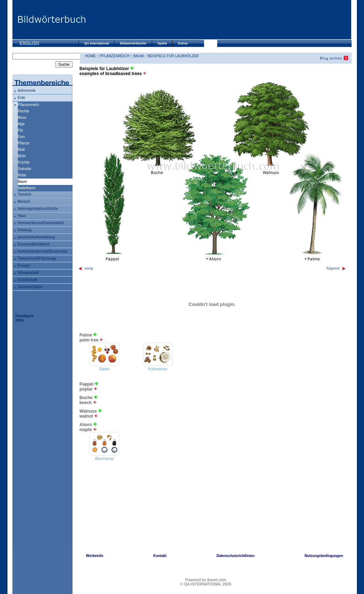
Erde (22, 98)
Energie (24, 266)
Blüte (22, 156)
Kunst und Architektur (34, 244)
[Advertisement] (219, 20)
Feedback (25, 316)
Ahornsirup (104, 458)
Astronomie (27, 91)
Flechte (24, 111)
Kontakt (160, 556)
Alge (21, 124)
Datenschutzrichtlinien (235, 556)
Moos (22, 118)
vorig (85, 268)
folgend (336, 268)
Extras (183, 43)
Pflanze (24, 143)
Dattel (104, 369)
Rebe (22, 175)
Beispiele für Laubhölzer (173, 56)
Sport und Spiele (30, 287)
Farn (22, 137)
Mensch (24, 201)
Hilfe (20, 320)
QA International (97, 43)
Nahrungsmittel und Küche (38, 209)
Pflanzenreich (29, 105)
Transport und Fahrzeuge (37, 258)
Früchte (24, 162)
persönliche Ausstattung (36, 237)
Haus (22, 216)
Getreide (25, 169)
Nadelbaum (27, 188)
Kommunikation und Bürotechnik (43, 251)
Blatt (21, 150)
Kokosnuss (158, 369)
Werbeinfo (95, 556)
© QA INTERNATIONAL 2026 (206, 584)
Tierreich (25, 194)
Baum (138, 56)
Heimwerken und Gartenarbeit (41, 223)
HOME (91, 56)
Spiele (162, 43)
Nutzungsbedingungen (324, 556)
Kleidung (25, 230)
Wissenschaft (28, 273)
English (30, 43)
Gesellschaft (28, 280)
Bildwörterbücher (133, 43)
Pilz (21, 130)
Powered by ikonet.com (205, 580)
